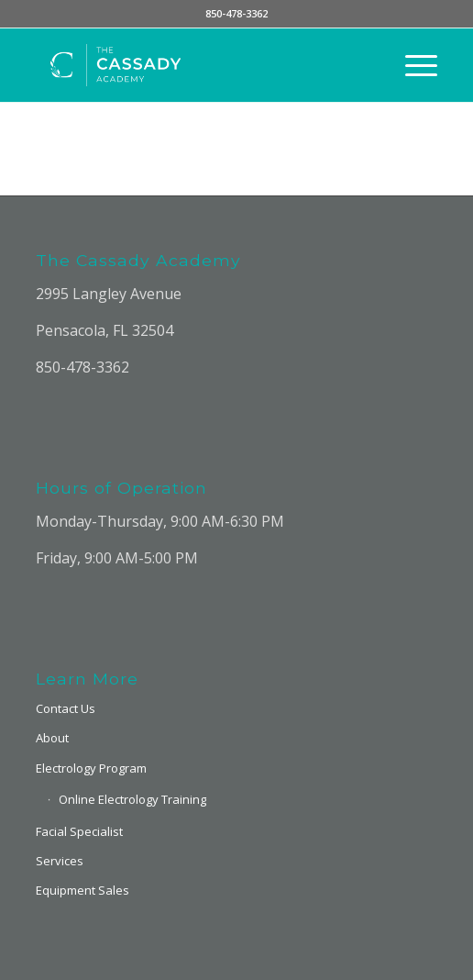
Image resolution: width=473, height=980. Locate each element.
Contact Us (66, 708)
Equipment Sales (82, 890)
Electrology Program (91, 768)
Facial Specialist (79, 831)
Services (60, 861)
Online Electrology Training (132, 799)
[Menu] (412, 65)
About (52, 738)
